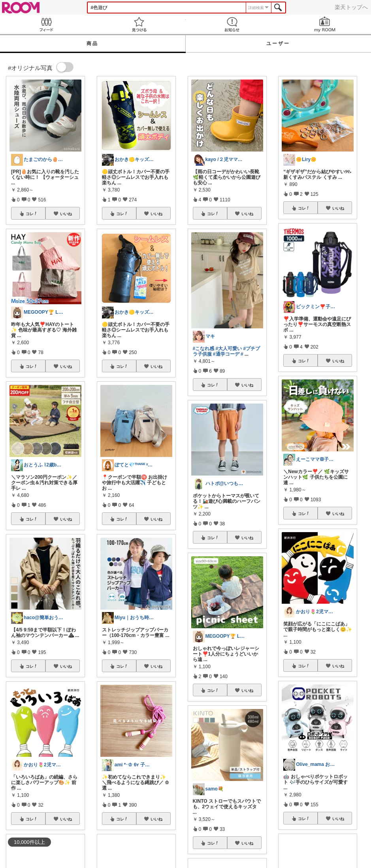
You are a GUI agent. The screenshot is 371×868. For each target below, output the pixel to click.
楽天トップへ (351, 7)
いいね (66, 214)
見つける (139, 24)
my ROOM (325, 24)
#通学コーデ (226, 354)
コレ (32, 214)
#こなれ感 (204, 349)
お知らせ (232, 24)
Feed (46, 24)
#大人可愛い (229, 349)
